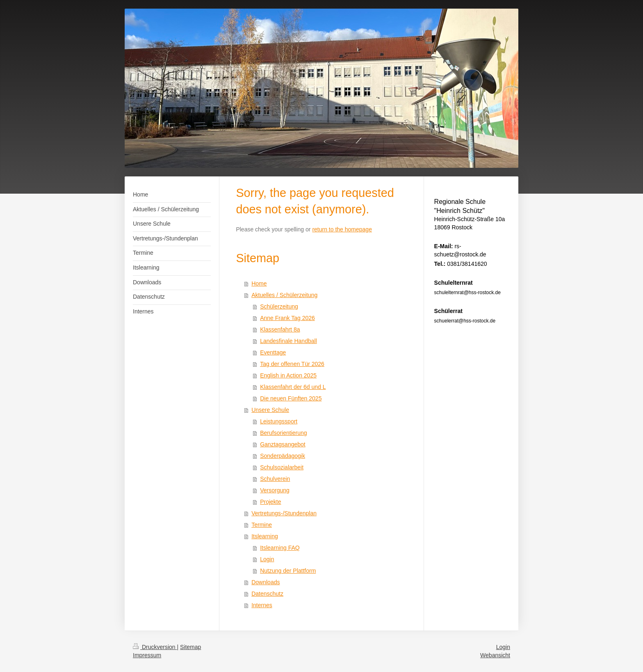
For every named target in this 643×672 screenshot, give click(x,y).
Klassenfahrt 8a (280, 329)
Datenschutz (267, 594)
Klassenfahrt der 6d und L (293, 387)
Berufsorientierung (283, 433)
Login (267, 559)
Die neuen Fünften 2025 (291, 398)
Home (259, 283)
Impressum (147, 655)
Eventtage (273, 352)
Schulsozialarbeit (282, 467)
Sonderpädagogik (283, 456)
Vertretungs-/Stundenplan (284, 513)
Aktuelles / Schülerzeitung (284, 295)
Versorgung (275, 490)
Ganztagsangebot (283, 444)
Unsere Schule (270, 410)
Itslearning (265, 536)
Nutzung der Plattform (288, 571)
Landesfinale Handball (288, 341)
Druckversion (155, 647)
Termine (262, 525)
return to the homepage (342, 229)
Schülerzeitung (279, 306)
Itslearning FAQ (280, 548)
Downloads (266, 582)
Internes (262, 605)
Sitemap (190, 647)
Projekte (270, 502)
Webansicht (495, 655)
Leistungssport (279, 421)
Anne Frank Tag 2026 (287, 318)
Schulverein (275, 479)
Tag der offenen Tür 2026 (292, 364)
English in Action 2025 (288, 375)
